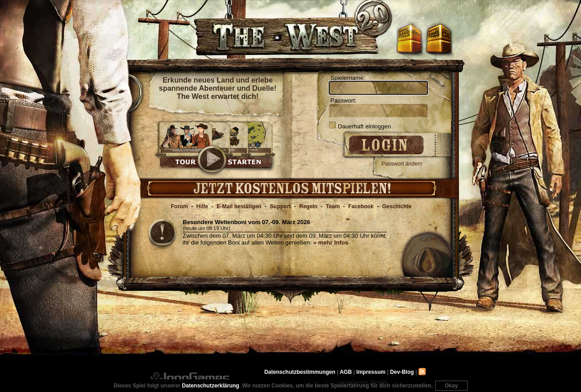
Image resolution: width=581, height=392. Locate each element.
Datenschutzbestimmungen (300, 372)
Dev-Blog (402, 372)
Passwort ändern (402, 164)
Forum (180, 206)
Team (333, 206)
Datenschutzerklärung (211, 386)
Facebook (361, 206)
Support (281, 206)
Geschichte (397, 206)
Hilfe (202, 206)
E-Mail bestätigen (239, 206)
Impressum (371, 372)
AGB (346, 372)
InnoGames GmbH (190, 377)
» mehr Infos (331, 243)
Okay (451, 386)
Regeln (308, 206)
